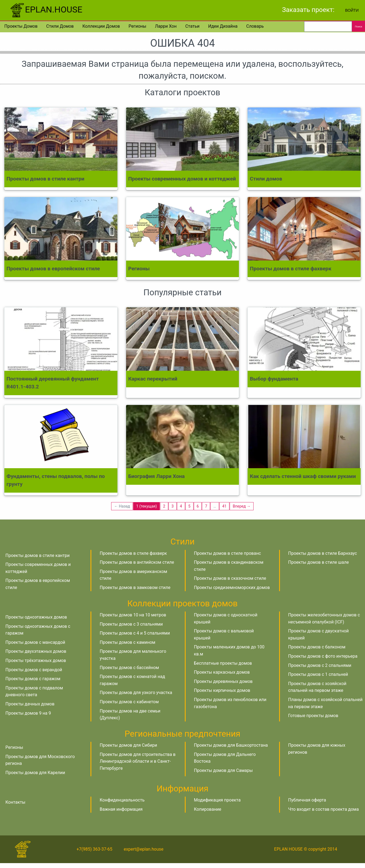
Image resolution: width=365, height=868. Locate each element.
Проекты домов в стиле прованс (228, 553)
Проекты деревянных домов (223, 681)
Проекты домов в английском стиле (137, 562)
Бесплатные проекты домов (223, 663)
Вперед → (241, 506)
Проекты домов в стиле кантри (38, 555)
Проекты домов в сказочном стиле (230, 578)
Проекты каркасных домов (222, 672)
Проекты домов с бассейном (129, 668)
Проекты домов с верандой (34, 670)
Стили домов (60, 26)
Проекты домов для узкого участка (136, 693)
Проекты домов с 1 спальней (318, 674)
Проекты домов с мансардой (35, 642)
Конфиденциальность (122, 800)
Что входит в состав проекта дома (323, 809)
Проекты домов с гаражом (33, 679)
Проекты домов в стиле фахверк (133, 553)
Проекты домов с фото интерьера (323, 656)
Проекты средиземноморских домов (232, 587)
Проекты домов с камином (128, 642)
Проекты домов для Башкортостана (231, 745)
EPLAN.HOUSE (46, 9)
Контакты (15, 802)
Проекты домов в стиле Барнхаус (322, 553)
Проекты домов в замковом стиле (135, 587)
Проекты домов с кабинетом (129, 702)
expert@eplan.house (143, 849)
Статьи (192, 26)
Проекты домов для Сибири (128, 745)
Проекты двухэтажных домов (36, 651)
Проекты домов (21, 26)
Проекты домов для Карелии (35, 773)
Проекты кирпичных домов (222, 690)
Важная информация (121, 809)
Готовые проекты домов (313, 716)
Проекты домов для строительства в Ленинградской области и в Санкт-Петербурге (138, 761)
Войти (352, 10)
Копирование (208, 809)
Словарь (255, 26)
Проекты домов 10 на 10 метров (133, 615)
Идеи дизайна (223, 26)
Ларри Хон (166, 26)
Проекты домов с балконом (317, 647)
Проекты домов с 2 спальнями (320, 665)
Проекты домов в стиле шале (318, 562)
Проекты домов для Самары (223, 770)
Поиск (359, 26)
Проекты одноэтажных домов (36, 617)
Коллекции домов (101, 26)
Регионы (137, 26)
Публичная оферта (307, 800)
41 (224, 506)
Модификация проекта (217, 800)
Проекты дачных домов (30, 704)
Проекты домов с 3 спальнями (131, 624)
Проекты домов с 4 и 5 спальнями (135, 633)
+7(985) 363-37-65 (95, 849)
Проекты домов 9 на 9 (28, 713)
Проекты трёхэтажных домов (36, 660)
